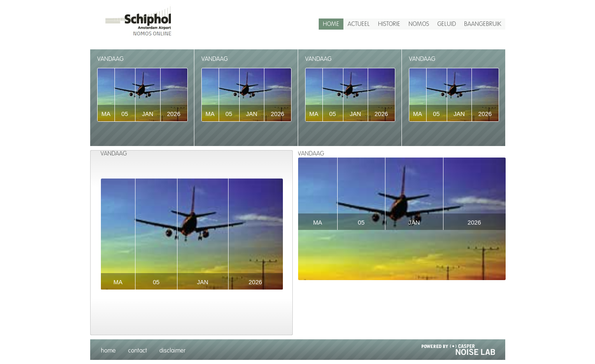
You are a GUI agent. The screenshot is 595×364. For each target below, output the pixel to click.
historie (389, 24)
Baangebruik (483, 24)
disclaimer (173, 351)
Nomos (419, 24)
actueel (359, 24)
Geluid (447, 24)
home (331, 24)
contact (138, 351)
